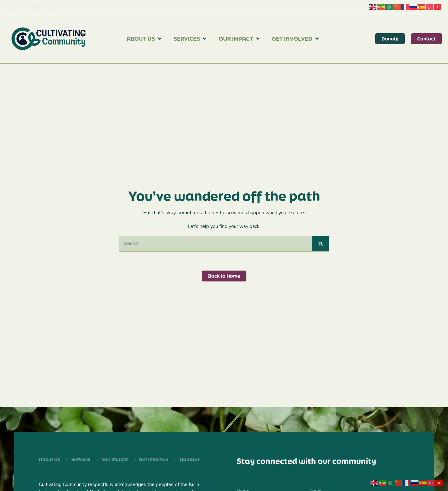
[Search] (321, 244)
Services (191, 39)
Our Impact (240, 39)
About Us (145, 39)
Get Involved (296, 39)
